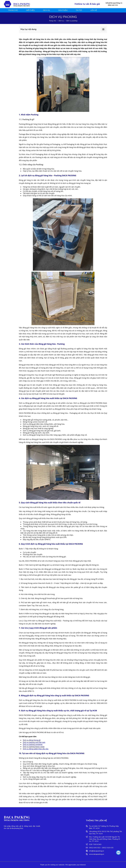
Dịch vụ (46, 10)
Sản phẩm (63, 10)
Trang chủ (13, 10)
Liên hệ (94, 10)
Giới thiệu (30, 10)
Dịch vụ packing (72, 21)
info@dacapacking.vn (96, 851)
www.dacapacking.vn (97, 854)
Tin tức (79, 10)
